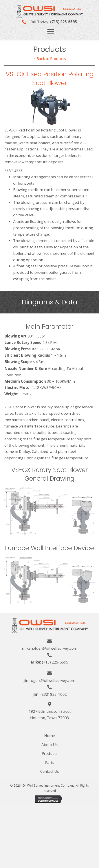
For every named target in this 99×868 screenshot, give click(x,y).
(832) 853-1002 (54, 694)
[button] (51, 32)
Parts (50, 762)
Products (50, 753)
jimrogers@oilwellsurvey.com (49, 680)
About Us (49, 745)
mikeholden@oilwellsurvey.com (50, 648)
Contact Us (50, 771)
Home (49, 736)
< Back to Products (50, 59)
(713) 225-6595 (55, 662)
